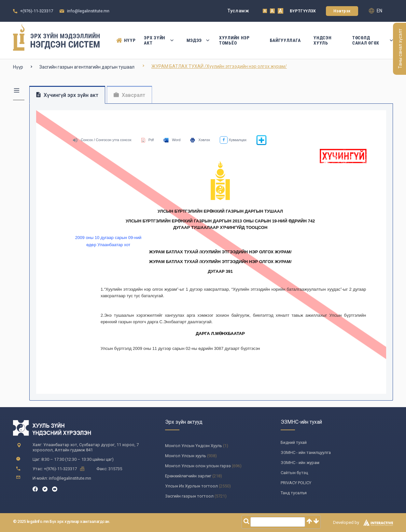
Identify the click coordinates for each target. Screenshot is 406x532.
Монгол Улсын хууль (186, 456)
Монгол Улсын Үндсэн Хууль (194, 446)
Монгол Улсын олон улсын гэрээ (198, 466)
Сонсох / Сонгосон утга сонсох (102, 140)
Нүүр (124, 40)
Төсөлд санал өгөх (373, 40)
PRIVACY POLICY (296, 483)
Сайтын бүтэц (294, 473)
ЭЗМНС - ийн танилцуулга (306, 452)
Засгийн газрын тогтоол (189, 496)
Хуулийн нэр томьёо (234, 40)
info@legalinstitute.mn (88, 11)
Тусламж (238, 11)
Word (172, 140)
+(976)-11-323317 (37, 11)
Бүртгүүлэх (303, 11)
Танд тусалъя (294, 493)
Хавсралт (129, 95)
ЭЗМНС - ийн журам (300, 463)
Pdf (148, 140)
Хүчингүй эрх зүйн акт (67, 95)
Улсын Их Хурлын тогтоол (191, 486)
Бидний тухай (294, 442)
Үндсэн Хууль (322, 40)
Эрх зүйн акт (159, 40)
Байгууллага (285, 40)
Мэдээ (196, 40)
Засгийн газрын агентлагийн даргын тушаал (87, 67)
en (376, 11)
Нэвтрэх (342, 11)
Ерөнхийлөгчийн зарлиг (188, 476)
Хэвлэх (200, 140)
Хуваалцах (233, 140)
